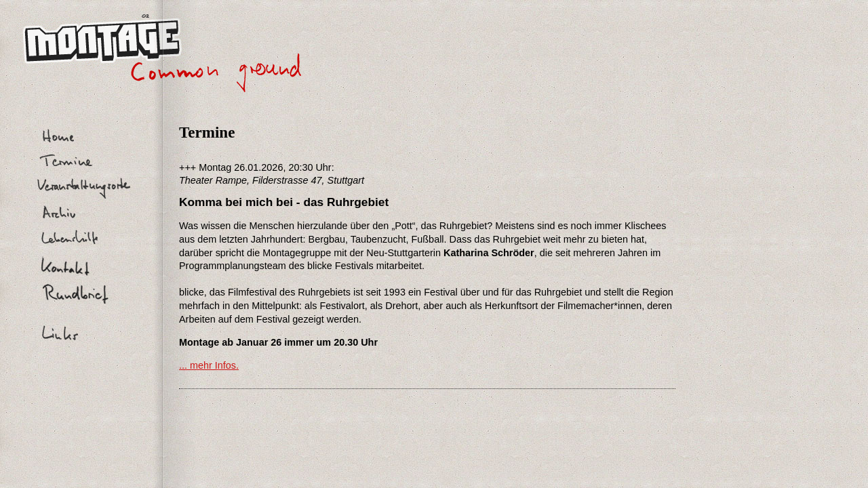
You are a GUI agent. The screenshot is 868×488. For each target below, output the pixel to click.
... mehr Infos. (209, 365)
